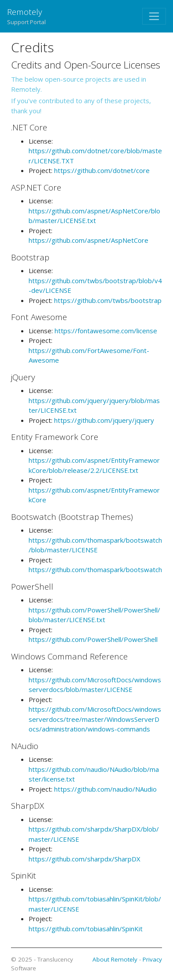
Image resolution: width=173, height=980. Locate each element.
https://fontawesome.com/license (106, 331)
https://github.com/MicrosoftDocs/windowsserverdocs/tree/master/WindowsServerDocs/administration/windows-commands (95, 719)
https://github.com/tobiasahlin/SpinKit (86, 929)
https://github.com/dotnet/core (102, 170)
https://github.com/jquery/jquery (104, 420)
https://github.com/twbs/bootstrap (108, 300)
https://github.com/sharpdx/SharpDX (85, 859)
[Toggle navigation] (154, 16)
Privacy (152, 959)
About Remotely (115, 959)
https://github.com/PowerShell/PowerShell (93, 639)
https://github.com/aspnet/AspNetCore (88, 240)
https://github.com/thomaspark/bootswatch (95, 569)
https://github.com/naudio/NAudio (105, 789)
